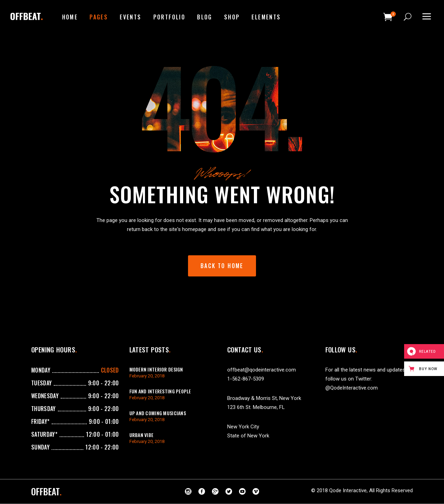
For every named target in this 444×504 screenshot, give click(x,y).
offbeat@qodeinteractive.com (262, 370)
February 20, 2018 (147, 376)
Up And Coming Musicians (158, 413)
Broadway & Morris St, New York (264, 398)
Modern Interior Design (156, 369)
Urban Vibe (142, 435)
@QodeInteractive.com (352, 388)
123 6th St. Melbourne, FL (256, 407)
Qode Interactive (348, 490)
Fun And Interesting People (160, 391)
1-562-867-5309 (246, 379)
